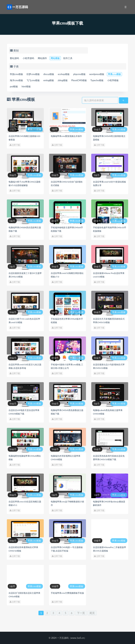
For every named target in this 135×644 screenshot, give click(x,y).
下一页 (81, 613)
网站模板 (55, 58)
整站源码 (14, 58)
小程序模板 (113, 80)
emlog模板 (49, 80)
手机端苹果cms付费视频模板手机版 (67, 593)
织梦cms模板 (33, 74)
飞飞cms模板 (33, 80)
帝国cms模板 (16, 74)
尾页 (92, 613)
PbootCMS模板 (79, 80)
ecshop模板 (64, 74)
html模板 (26, 86)
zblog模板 (63, 80)
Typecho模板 (97, 80)
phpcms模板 (79, 74)
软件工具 (68, 58)
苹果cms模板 (115, 74)
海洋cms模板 (16, 80)
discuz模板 (49, 74)
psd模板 (14, 86)
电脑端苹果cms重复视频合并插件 (66, 136)
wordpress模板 (97, 74)
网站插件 (42, 58)
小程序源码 (28, 58)
